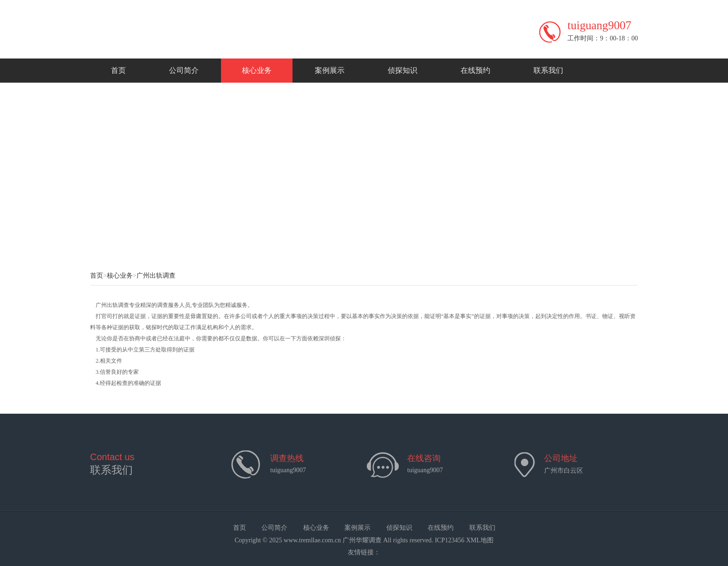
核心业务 (257, 70)
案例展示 (330, 70)
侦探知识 (403, 70)
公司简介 (184, 70)
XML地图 (480, 540)
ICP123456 (449, 540)
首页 (118, 70)
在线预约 (475, 70)
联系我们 (548, 70)
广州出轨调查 (156, 276)
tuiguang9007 (425, 470)
